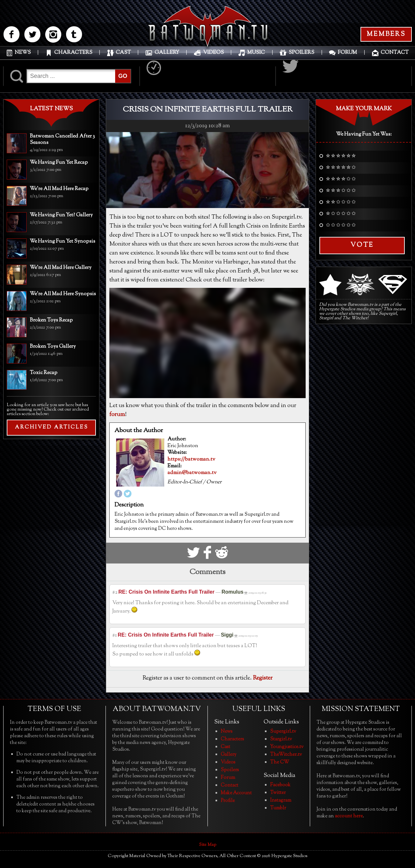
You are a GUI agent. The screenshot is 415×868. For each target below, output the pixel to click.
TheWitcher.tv (286, 755)
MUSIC (256, 53)
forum (117, 415)
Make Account (236, 793)
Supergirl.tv (283, 732)
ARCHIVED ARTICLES (51, 427)
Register (263, 678)
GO (123, 76)
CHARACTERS (73, 53)
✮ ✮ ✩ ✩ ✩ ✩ (341, 203)
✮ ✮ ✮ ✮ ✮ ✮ (341, 156)
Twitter (278, 793)
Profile (228, 801)
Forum (228, 778)
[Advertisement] (51, 486)
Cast (225, 747)
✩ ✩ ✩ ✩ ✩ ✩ (341, 226)
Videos (228, 762)
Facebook (280, 785)
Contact (229, 785)
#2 (115, 593)
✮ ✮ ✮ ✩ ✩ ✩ (341, 191)
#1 (114, 635)
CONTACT (395, 53)
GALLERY (167, 53)
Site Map (208, 845)
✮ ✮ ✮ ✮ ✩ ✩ (341, 179)
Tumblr (278, 808)
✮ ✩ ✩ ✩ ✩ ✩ (341, 214)
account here (349, 816)
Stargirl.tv (281, 739)
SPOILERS (301, 53)
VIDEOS (213, 53)
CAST (123, 53)
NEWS (23, 53)
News (227, 732)
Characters (232, 739)
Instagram (281, 801)
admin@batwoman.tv (192, 473)
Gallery (229, 755)
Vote (362, 245)
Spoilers (230, 770)
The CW (280, 762)
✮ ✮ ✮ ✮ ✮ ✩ (341, 168)
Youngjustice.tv (287, 747)
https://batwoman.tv (191, 460)
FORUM (347, 53)
